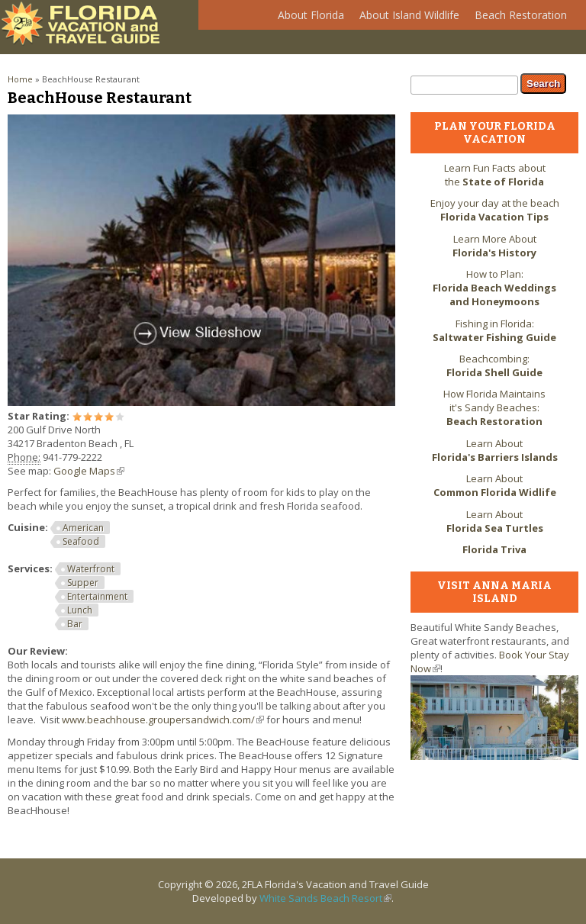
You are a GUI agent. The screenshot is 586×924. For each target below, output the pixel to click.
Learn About (495, 450)
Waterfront (91, 569)
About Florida (307, 19)
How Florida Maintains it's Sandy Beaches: (494, 407)
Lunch (80, 610)
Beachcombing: (494, 365)
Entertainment (97, 596)
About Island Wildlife (406, 19)
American (83, 528)
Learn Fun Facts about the (495, 175)
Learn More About (494, 246)
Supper (83, 583)
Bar (75, 624)
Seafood (81, 541)
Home (20, 79)
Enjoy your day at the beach (495, 210)
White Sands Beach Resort (325, 898)
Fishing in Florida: (494, 330)
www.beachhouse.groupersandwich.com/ (163, 720)
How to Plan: (494, 288)
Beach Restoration (517, 19)
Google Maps (89, 471)
